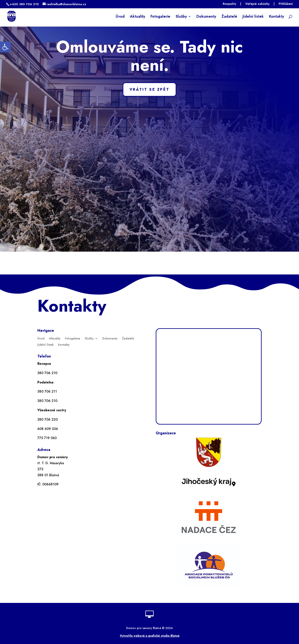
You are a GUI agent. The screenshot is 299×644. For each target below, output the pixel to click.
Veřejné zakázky (257, 4)
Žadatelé (229, 17)
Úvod (120, 17)
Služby (181, 17)
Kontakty (277, 17)
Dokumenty (206, 17)
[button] (5, 47)
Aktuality (138, 17)
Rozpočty (229, 4)
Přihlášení (286, 4)
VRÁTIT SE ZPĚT (149, 89)
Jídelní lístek (253, 17)
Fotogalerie (160, 17)
